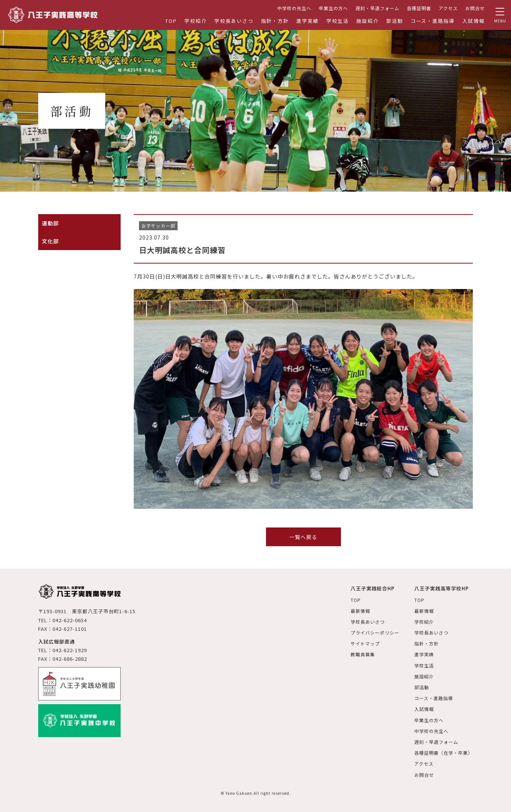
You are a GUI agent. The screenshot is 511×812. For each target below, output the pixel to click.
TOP (171, 21)
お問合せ (475, 8)
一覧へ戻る (303, 537)
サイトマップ (365, 643)
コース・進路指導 (433, 21)
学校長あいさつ (234, 21)
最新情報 (360, 611)
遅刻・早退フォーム (377, 8)
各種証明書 (419, 8)
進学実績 (308, 21)
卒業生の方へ (333, 8)
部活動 (395, 21)
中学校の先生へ (294, 8)
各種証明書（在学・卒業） (444, 753)
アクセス (448, 8)
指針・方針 (275, 21)
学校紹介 (196, 21)
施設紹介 (368, 21)
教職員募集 (363, 654)
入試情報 (474, 21)
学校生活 (338, 21)
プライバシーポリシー (375, 632)
